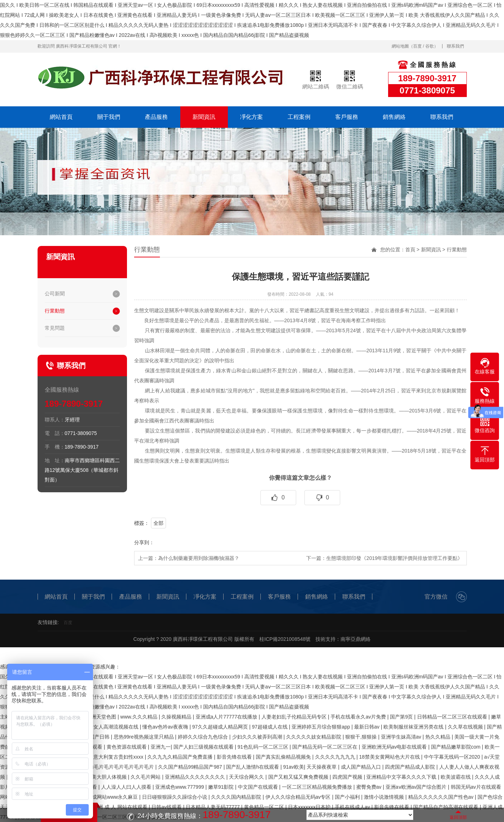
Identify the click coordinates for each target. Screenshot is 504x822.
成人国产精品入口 (362, 767)
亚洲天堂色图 (102, 717)
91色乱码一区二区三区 (263, 747)
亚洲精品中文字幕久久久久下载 (402, 777)
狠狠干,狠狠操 (362, 737)
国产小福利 (348, 797)
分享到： (144, 542)
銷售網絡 (394, 117)
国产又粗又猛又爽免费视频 (299, 777)
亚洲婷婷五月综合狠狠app (321, 727)
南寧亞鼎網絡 (356, 639)
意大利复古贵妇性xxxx (119, 757)
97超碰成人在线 (270, 727)
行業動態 (55, 311)
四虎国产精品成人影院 (411, 767)
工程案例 (299, 117)
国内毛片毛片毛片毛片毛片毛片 (119, 767)
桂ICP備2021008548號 (285, 639)
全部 (158, 523)
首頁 (410, 250)
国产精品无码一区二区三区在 (326, 747)
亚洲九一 (161, 747)
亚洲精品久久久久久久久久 (196, 777)
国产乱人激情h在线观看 (253, 767)
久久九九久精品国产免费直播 (181, 757)
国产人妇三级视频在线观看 (204, 747)
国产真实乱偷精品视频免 (284, 757)
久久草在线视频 (466, 727)
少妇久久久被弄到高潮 (258, 737)
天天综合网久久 (247, 777)
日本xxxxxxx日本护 (310, 807)
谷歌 (430, 46)
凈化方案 (251, 117)
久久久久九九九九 (336, 757)
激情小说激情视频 (385, 797)
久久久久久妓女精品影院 (314, 737)
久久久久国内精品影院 (237, 797)
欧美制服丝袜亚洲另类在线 (414, 727)
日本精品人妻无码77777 (213, 807)
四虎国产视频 (348, 777)
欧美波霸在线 (456, 777)
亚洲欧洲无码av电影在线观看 (395, 747)
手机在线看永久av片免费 (359, 717)
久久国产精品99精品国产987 (191, 767)
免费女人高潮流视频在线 (112, 727)
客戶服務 (347, 117)
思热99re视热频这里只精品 (145, 737)
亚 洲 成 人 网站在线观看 (120, 807)
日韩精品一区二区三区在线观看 (453, 717)
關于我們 (109, 117)
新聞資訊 (204, 117)
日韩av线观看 (167, 807)
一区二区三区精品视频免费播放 (318, 787)
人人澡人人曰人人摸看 (127, 787)
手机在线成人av (353, 807)
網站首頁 (61, 117)
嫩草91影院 (222, 787)
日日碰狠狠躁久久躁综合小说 (175, 797)
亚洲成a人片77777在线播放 (227, 717)
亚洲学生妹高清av (402, 737)
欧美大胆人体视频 (107, 777)
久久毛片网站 (146, 777)
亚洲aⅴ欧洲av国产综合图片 (417, 787)
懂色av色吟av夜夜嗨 (166, 727)
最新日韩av (368, 727)
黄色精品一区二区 (265, 807)
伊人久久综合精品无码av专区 (299, 797)
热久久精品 (439, 737)
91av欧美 (293, 767)
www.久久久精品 (139, 717)
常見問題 (55, 328)
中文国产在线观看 (259, 787)
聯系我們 (455, 46)
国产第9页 (402, 717)
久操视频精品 (177, 717)
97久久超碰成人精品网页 (221, 727)
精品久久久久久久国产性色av (442, 797)
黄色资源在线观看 (127, 747)
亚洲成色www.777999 (180, 787)
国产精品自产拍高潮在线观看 (446, 807)
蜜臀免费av (370, 787)
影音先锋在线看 (235, 757)
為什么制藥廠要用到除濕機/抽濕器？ (199, 558)
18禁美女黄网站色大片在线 (390, 757)
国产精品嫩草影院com (456, 747)
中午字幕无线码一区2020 (453, 757)
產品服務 (156, 117)
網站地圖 (400, 46)
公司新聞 (55, 294)
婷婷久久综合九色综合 (204, 737)
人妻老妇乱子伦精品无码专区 (295, 717)
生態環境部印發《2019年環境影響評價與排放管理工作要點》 (394, 558)
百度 (417, 46)
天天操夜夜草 (322, 767)
